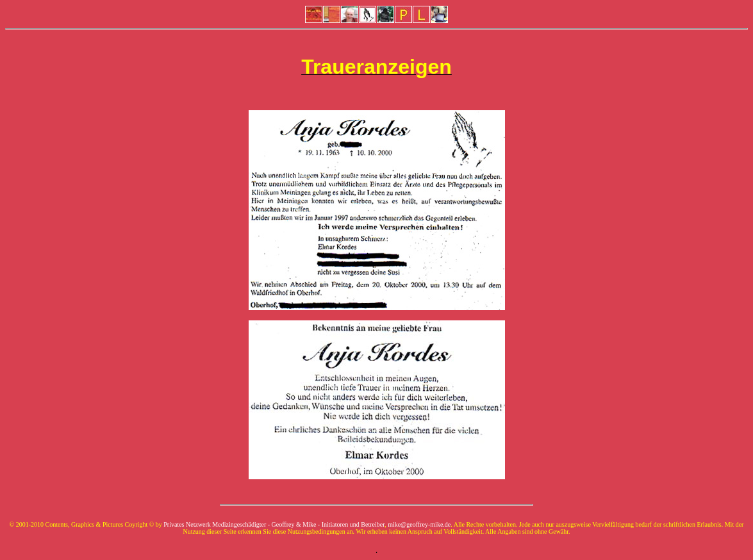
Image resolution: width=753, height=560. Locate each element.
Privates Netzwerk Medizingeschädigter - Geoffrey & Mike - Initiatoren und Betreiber (274, 524)
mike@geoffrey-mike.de (419, 524)
